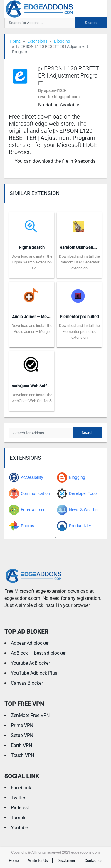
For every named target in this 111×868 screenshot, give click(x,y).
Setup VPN (22, 735)
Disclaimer (66, 861)
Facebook (21, 788)
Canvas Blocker (27, 683)
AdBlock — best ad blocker (38, 653)
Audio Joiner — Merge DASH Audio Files (49, 317)
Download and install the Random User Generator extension (79, 262)
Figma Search (32, 247)
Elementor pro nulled (79, 317)
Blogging (62, 41)
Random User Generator (82, 247)
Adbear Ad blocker (30, 643)
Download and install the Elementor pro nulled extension (79, 331)
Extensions (37, 41)
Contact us (94, 861)
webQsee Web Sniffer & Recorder (43, 386)
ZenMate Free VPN (30, 715)
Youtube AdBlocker (30, 663)
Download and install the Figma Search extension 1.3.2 (32, 262)
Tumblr (18, 818)
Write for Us (38, 861)
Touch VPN (22, 755)
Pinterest (20, 808)
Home (15, 41)
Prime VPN (22, 725)
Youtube (19, 828)
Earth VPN (21, 745)
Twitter (18, 798)
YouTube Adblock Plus (34, 673)
